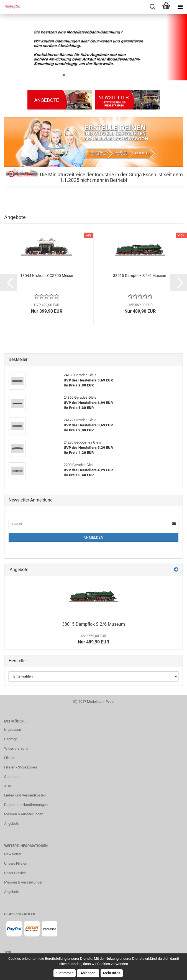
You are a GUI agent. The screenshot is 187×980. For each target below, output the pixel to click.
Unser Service (15, 873)
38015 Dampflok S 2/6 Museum (140, 276)
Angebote (12, 824)
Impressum (13, 730)
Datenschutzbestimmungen (26, 805)
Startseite (12, 777)
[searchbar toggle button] (152, 7)
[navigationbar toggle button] (180, 7)
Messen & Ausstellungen (24, 814)
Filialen (10, 758)
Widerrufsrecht (16, 748)
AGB (8, 786)
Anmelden (94, 538)
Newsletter (13, 854)
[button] (8, 282)
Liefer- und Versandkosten (25, 795)
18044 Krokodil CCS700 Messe (47, 276)
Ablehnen (88, 973)
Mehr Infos (112, 973)
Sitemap (11, 739)
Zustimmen (64, 973)
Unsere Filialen (16, 863)
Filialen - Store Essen (21, 767)
